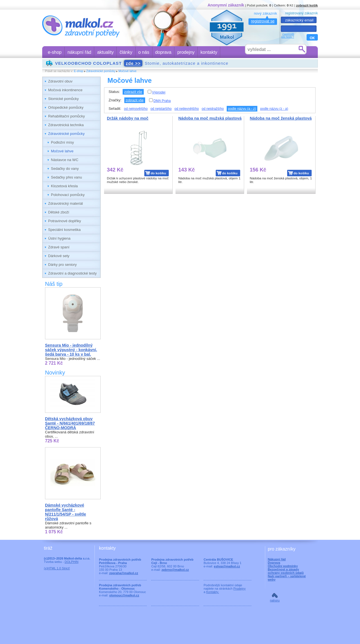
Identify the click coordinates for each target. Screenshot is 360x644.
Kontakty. (212, 592)
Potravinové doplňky (65, 221)
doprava (163, 52)
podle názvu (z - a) (274, 109)
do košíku (158, 173)
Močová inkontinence (65, 90)
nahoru (275, 600)
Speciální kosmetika (64, 230)
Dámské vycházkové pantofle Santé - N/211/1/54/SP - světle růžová (66, 512)
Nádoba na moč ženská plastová (281, 118)
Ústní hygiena (59, 238)
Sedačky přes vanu (67, 177)
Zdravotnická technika (66, 125)
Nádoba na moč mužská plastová (210, 118)
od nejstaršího (161, 109)
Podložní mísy (62, 142)
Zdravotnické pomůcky (101, 71)
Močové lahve (127, 71)
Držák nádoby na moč (128, 118)
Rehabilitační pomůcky (67, 116)
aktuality (105, 52)
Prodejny (240, 589)
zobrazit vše (133, 92)
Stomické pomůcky (63, 99)
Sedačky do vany (65, 169)
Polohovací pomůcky (68, 195)
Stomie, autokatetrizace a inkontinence (142, 63)
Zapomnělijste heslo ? (288, 35)
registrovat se (263, 21)
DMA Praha (160, 101)
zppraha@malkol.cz (124, 573)
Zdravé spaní (59, 247)
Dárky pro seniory (62, 265)
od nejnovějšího (136, 109)
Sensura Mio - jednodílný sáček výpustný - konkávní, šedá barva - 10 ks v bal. (71, 350)
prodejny (186, 52)
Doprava (274, 563)
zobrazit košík (307, 5)
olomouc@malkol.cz (124, 595)
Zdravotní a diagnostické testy (72, 273)
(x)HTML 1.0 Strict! (57, 568)
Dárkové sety (59, 256)
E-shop (79, 71)
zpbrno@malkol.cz (175, 570)
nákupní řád (79, 52)
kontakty (209, 52)
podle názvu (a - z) (242, 109)
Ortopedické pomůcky (66, 107)
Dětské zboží (59, 212)
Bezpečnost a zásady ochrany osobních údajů (286, 571)
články (126, 52)
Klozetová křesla (64, 186)
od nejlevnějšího (187, 109)
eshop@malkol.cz (227, 566)
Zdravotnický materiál (66, 203)
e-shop (55, 52)
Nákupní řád (277, 559)
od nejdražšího (213, 109)
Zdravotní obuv (60, 81)
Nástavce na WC (65, 160)
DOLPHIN (72, 562)
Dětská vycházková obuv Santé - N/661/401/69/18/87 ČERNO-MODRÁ (70, 423)
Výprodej (157, 92)
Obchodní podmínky (283, 566)
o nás (144, 52)
